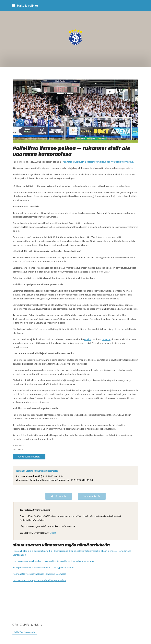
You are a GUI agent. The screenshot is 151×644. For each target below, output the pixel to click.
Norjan (88, 339)
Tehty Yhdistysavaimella (25, 632)
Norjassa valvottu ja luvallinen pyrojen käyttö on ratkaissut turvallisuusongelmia (53, 561)
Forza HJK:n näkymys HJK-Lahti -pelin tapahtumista (39, 580)
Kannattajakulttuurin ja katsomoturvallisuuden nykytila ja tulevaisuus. (98, 162)
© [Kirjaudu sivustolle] (13, 624)
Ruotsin (106, 339)
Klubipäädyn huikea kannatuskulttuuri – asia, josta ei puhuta (43, 568)
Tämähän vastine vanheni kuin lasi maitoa (37, 471)
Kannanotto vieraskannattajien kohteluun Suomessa (39, 574)
